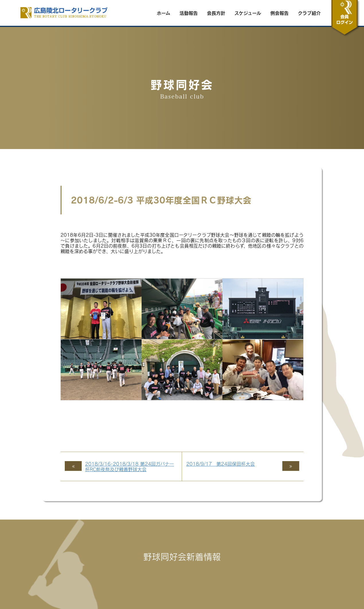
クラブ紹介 (309, 13)
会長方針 (216, 13)
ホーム (164, 13)
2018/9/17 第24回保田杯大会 (221, 464)
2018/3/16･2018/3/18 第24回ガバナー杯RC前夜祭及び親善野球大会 (130, 467)
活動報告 (189, 13)
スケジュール (248, 13)
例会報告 (279, 13)
